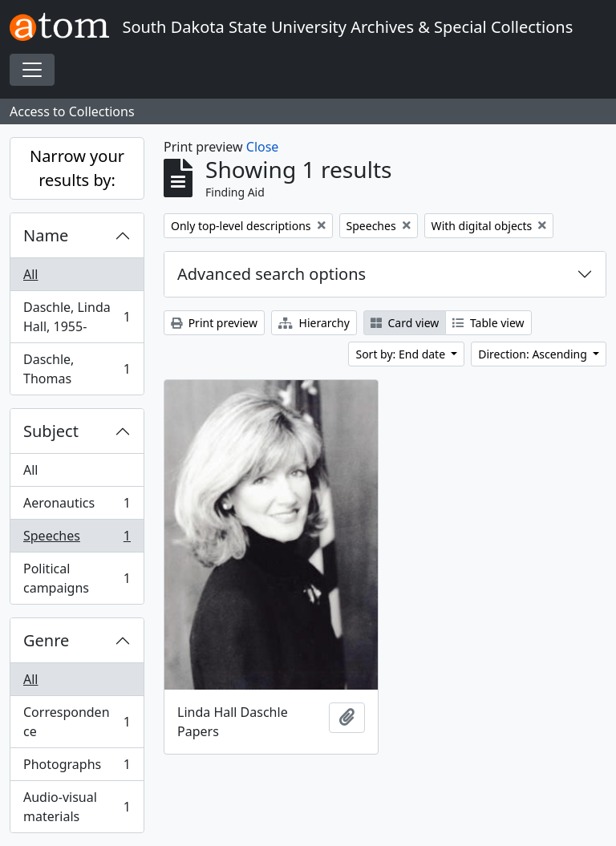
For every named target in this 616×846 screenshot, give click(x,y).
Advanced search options (272, 274)
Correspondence (77, 722)
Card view (405, 323)
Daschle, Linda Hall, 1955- (77, 317)
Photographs (77, 768)
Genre (46, 640)
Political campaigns (77, 578)
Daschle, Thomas (77, 369)
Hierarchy (314, 323)
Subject (51, 431)
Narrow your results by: (77, 168)
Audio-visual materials (77, 807)
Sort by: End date (401, 354)
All (30, 274)
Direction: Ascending (534, 354)
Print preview (214, 323)
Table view (488, 323)
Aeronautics (77, 506)
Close (263, 147)
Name (46, 235)
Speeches (77, 539)
